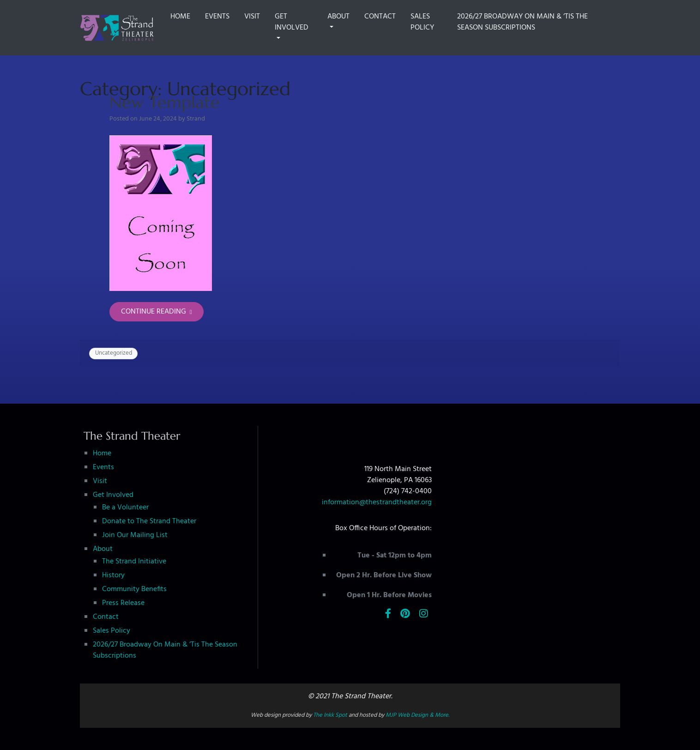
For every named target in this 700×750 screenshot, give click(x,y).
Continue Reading (157, 312)
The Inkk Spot (330, 715)
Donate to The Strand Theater (149, 521)
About (338, 17)
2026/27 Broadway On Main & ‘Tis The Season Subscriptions (522, 22)
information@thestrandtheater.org (377, 502)
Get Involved (292, 22)
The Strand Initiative (134, 562)
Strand (196, 119)
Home (180, 17)
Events (217, 17)
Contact (380, 17)
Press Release (123, 603)
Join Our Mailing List (135, 535)
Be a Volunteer (125, 508)
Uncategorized (114, 353)
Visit (252, 17)
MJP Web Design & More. (417, 715)
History (113, 575)
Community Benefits (134, 589)
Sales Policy (422, 22)
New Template (165, 102)
